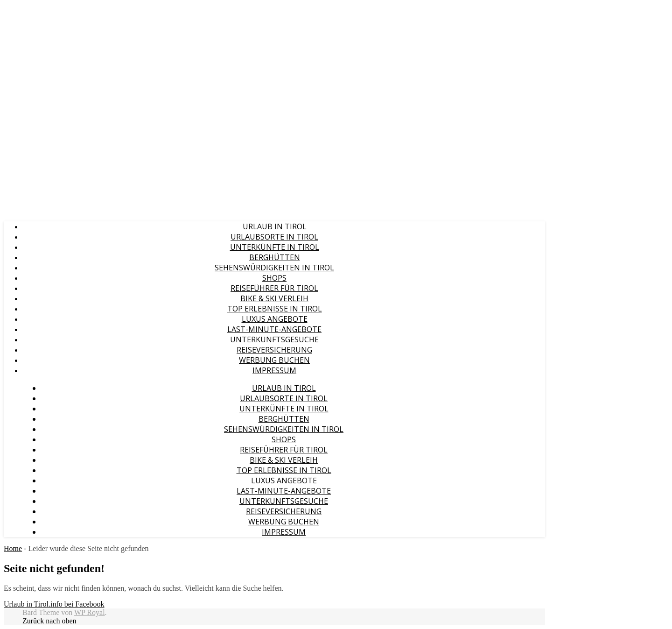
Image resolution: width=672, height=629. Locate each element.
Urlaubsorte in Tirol (274, 237)
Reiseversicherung (274, 350)
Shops (274, 278)
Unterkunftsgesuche (274, 339)
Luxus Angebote (275, 319)
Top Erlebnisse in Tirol (275, 309)
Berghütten (275, 257)
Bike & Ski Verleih (274, 298)
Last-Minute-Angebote (274, 329)
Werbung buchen (274, 360)
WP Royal (90, 612)
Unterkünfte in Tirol (275, 247)
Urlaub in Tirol (275, 226)
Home (13, 548)
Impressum (274, 370)
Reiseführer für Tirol (274, 288)
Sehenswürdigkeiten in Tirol (274, 268)
